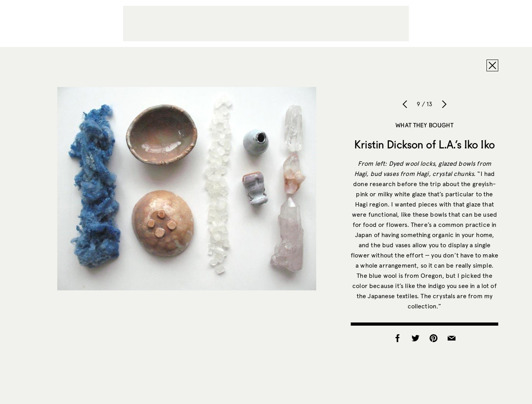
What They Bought (424, 125)
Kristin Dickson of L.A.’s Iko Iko (425, 144)
